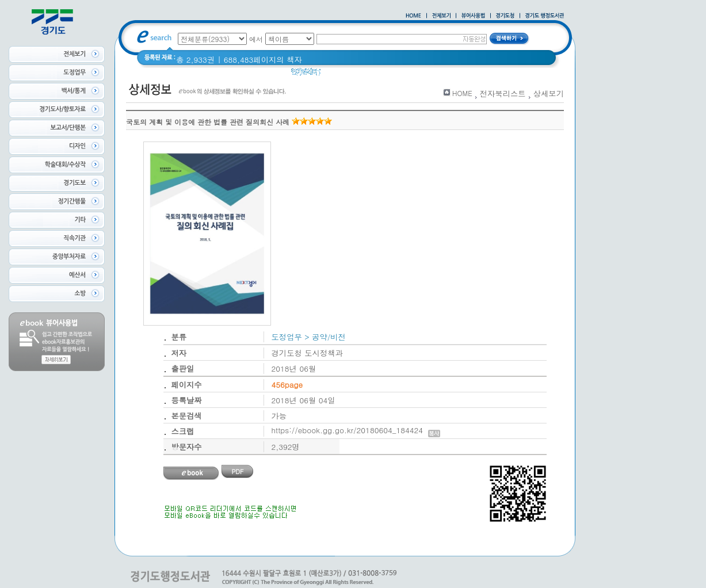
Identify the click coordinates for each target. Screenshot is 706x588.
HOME (462, 93)
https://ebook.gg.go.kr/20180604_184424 (356, 430)
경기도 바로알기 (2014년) (436, 75)
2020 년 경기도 (355, 75)
